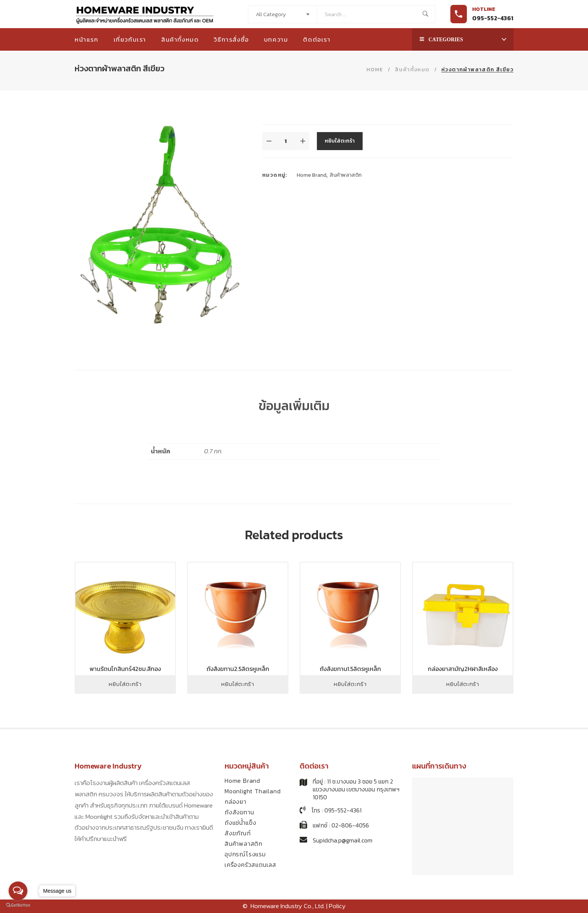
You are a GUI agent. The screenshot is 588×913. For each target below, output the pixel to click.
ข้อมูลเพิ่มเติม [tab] (294, 406)
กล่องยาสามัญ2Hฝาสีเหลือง (463, 669)
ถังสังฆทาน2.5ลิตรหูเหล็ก (238, 669)
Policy (337, 906)
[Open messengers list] (18, 891)
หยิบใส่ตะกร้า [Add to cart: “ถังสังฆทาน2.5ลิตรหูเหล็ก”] (238, 684)
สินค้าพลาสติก (346, 175)
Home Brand (311, 175)
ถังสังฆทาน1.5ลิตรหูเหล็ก (350, 669)
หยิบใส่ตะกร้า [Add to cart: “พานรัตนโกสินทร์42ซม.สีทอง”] (125, 684)
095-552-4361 (493, 18)
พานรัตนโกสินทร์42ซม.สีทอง (125, 669)
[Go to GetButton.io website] (18, 905)
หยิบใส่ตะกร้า (340, 141)
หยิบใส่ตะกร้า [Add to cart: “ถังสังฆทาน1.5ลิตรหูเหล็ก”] (350, 684)
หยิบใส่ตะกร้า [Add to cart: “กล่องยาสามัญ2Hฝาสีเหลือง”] (463, 684)
